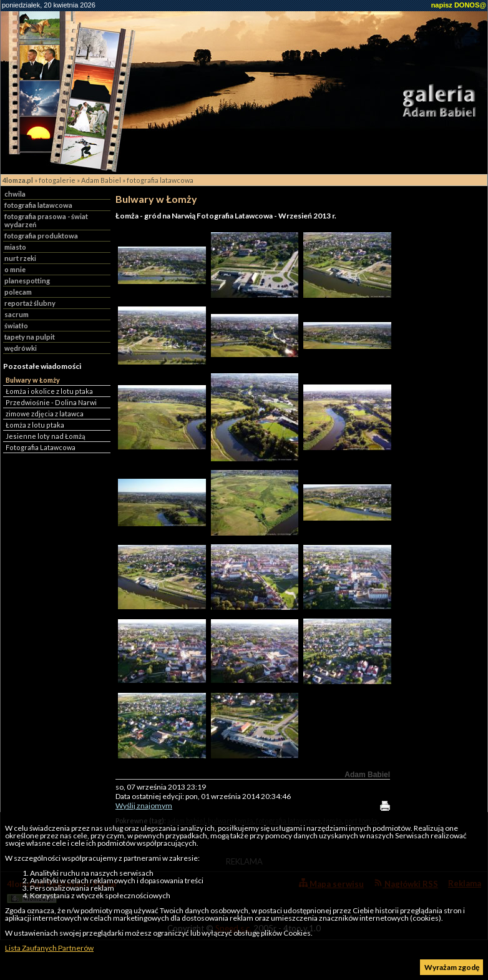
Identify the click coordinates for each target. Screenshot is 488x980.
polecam (18, 292)
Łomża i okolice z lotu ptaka (49, 391)
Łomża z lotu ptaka (35, 425)
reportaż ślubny (30, 303)
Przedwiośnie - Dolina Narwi (51, 402)
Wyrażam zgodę (452, 967)
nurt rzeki (20, 258)
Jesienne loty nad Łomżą (45, 436)
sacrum (17, 314)
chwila (15, 194)
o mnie (15, 269)
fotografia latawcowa (160, 180)
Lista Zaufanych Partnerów (49, 948)
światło (16, 326)
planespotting (27, 281)
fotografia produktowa (41, 236)
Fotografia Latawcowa (41, 447)
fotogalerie (57, 180)
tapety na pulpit (30, 337)
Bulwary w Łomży (33, 380)
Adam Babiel (101, 180)
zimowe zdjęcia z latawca (45, 414)
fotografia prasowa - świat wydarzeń (46, 220)
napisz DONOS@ (459, 5)
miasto (15, 247)
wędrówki (21, 348)
